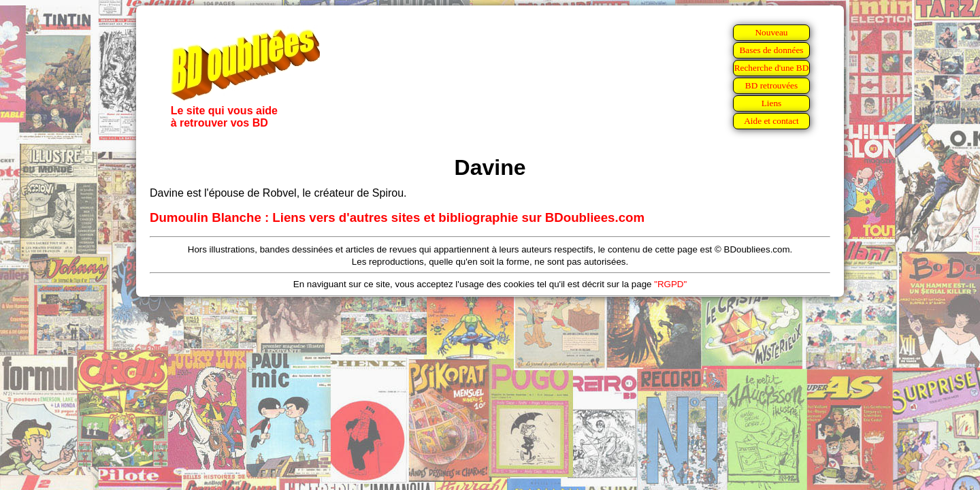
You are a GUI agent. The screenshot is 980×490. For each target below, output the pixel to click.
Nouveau (771, 32)
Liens (772, 103)
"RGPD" (670, 284)
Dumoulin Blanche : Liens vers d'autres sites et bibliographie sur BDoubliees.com (397, 217)
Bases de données (771, 50)
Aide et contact (771, 121)
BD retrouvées (771, 85)
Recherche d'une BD (772, 68)
